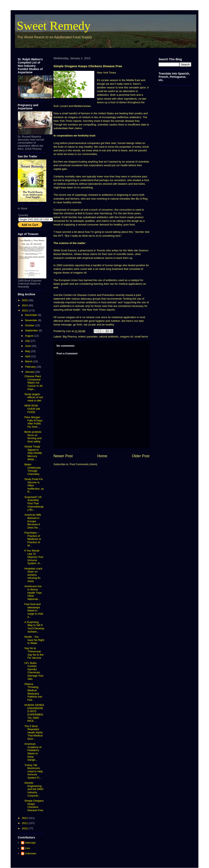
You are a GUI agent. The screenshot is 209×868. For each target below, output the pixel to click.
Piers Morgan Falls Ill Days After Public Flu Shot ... (33, 422)
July (28, 341)
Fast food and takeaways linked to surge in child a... (34, 610)
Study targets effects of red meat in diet (33, 397)
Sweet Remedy (54, 26)
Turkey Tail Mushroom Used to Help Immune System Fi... (33, 771)
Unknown (31, 853)
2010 (25, 828)
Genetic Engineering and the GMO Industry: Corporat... (34, 789)
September (32, 330)
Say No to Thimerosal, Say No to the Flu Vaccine (34, 653)
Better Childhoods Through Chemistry (32, 469)
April (28, 356)
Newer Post (63, 456)
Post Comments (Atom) (84, 464)
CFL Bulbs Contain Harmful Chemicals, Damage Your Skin (34, 671)
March (29, 361)
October (30, 325)
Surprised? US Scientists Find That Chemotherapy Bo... (34, 503)
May (28, 351)
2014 (25, 305)
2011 (25, 823)
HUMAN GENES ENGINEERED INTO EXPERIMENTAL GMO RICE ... (34, 713)
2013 (25, 310)
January (30, 372)
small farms (141, 337)
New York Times (106, 73)
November (32, 320)
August (30, 336)
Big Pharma (70, 337)
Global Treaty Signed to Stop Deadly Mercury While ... (33, 453)
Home (102, 456)
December (32, 315)
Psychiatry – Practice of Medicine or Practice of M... (33, 539)
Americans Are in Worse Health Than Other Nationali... (33, 593)
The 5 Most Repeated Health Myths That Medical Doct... (34, 732)
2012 (25, 818)
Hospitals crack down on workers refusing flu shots (33, 575)
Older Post (141, 456)
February (31, 367)
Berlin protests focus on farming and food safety (33, 437)
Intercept (30, 843)
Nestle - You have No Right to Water (34, 640)
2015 (25, 300)
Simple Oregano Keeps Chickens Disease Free (34, 805)
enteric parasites (88, 337)
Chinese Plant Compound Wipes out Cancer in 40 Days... (33, 383)
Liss (27, 848)
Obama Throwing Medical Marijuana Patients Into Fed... (33, 692)
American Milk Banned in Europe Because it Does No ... (33, 521)
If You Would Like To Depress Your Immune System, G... (34, 557)
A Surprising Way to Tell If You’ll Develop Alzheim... (34, 627)
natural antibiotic (109, 337)
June (28, 346)
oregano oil (126, 337)
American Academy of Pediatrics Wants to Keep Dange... (33, 752)
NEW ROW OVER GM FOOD (32, 409)
